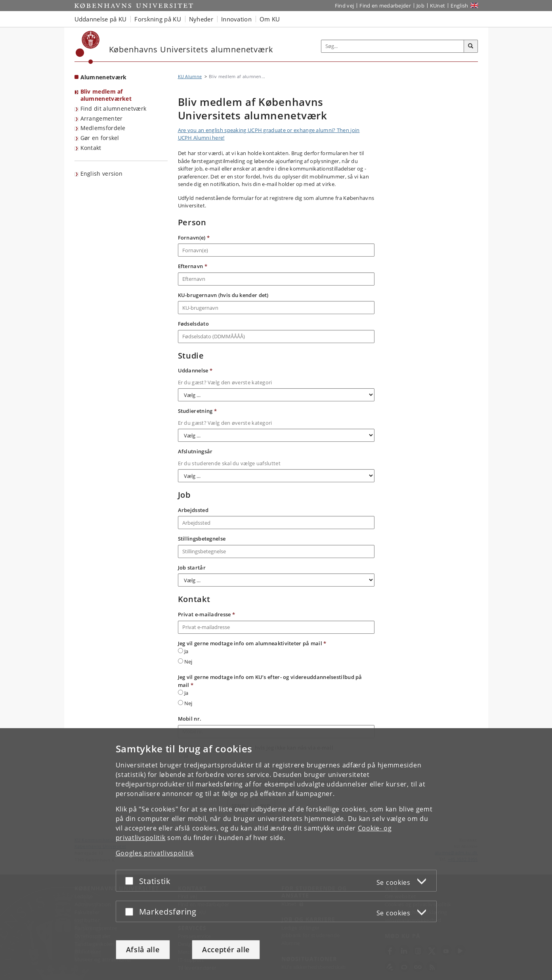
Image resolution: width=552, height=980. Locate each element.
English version (102, 174)
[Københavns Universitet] (88, 47)
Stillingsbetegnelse (202, 539)
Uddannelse (195, 370)
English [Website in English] (459, 6)
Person (192, 222)
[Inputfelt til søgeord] (393, 46)
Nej (185, 662)
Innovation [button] (236, 19)
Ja (183, 651)
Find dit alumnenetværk (114, 108)
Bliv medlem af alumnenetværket (106, 95)
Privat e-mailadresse (207, 614)
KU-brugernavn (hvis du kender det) (223, 295)
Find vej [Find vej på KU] (344, 6)
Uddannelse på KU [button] (101, 19)
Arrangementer (102, 118)
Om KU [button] (270, 19)
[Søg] (471, 46)
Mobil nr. (190, 719)
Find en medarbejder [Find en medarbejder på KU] (385, 6)
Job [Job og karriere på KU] (420, 6)
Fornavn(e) (194, 238)
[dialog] (276, 854)
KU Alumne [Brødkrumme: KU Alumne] (190, 76)
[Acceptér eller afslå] (131, 881)
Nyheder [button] (201, 19)
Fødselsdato (193, 324)
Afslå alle (143, 949)
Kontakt (91, 148)
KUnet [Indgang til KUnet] (438, 6)
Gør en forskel (100, 138)
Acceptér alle (226, 949)
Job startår (192, 568)
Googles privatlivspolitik (155, 853)
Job (184, 495)
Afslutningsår (195, 451)
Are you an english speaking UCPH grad (226, 130)
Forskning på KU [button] (158, 19)
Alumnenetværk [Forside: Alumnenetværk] (104, 77)
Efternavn (193, 266)
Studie (191, 356)
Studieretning (198, 411)
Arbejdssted (193, 510)
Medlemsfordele (103, 128)
